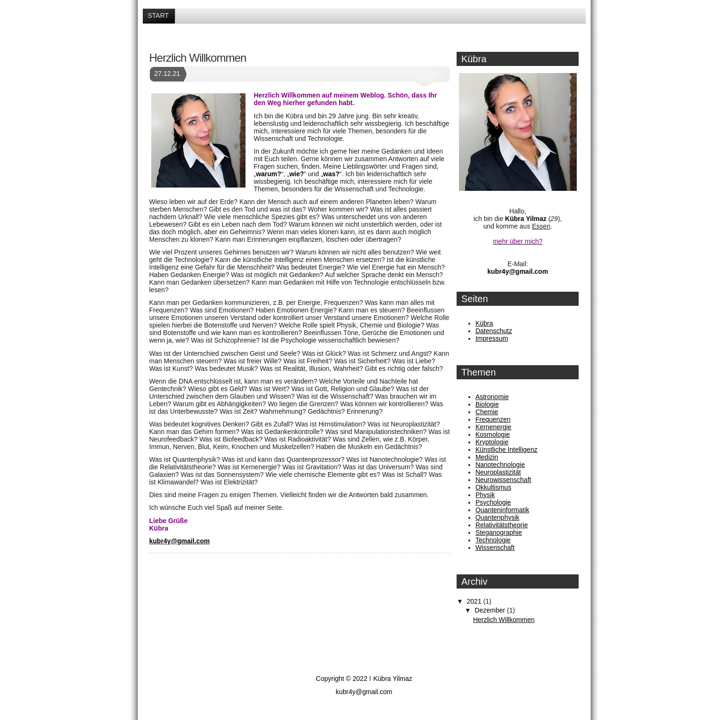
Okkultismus (493, 487)
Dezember (491, 610)
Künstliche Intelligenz (507, 450)
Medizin (487, 457)
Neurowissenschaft (503, 480)
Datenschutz (494, 331)
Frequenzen (493, 419)
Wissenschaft (495, 548)
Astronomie (492, 397)
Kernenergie (493, 427)
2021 (475, 601)
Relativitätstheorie (502, 525)
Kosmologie (493, 434)
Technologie (493, 540)
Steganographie (499, 532)
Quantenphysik (497, 517)
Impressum (492, 338)
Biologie (487, 404)
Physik (485, 495)
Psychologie (493, 502)
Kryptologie (492, 442)
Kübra (484, 323)
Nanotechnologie (500, 465)
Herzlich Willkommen (198, 58)
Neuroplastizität (498, 472)
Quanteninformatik (502, 510)
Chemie (487, 412)
